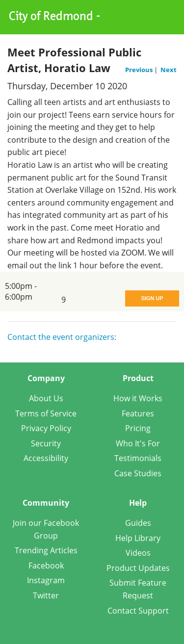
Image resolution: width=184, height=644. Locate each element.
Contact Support (138, 611)
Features (138, 413)
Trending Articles (46, 550)
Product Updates (138, 568)
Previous (140, 70)
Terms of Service (46, 413)
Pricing (138, 428)
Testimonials (138, 458)
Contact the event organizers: (62, 337)
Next (169, 70)
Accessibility (46, 458)
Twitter (46, 595)
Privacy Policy (46, 428)
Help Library (138, 538)
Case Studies (138, 473)
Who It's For (138, 443)
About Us (46, 398)
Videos (138, 553)
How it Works (138, 398)
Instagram (46, 580)
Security (46, 443)
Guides (138, 523)
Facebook (46, 566)
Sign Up (152, 298)
